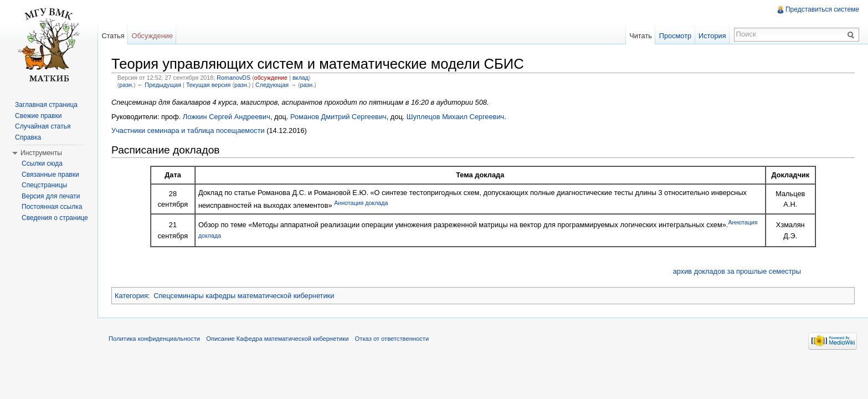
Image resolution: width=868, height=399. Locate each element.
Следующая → (276, 85)
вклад (301, 78)
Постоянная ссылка (52, 207)
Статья (113, 36)
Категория (131, 296)
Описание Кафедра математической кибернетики (277, 339)
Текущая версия (209, 85)
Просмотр (675, 36)
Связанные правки (50, 175)
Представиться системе (822, 9)
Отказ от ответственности (392, 339)
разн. (126, 85)
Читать (641, 36)
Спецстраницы (44, 185)
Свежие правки (38, 116)
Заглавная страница (46, 105)
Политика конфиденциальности (154, 339)
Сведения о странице (55, 218)
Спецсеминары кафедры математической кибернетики (244, 296)
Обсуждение (152, 36)
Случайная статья (43, 126)
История (712, 36)
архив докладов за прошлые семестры (737, 271)
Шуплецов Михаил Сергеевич (455, 117)
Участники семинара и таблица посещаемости (188, 131)
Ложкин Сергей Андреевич (227, 117)
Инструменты (41, 153)
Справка (28, 137)
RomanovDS (233, 78)
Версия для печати (51, 196)
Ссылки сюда (42, 163)
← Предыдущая (159, 85)
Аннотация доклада (361, 203)
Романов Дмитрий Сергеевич (338, 117)
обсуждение (271, 78)
